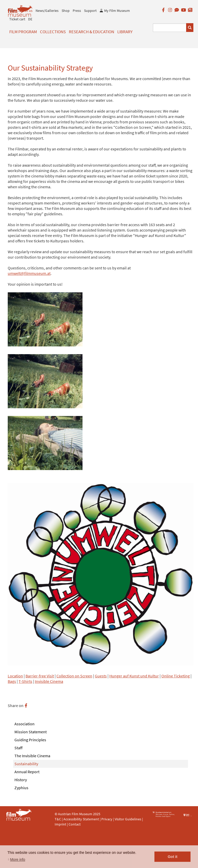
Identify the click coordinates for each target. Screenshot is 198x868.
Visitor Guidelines (128, 819)
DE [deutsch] (30, 19)
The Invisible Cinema (32, 756)
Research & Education (92, 32)
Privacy (107, 819)
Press (77, 11)
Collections (53, 32)
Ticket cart (17, 19)
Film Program (23, 32)
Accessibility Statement (82, 819)
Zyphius (21, 788)
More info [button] (18, 860)
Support (90, 11)
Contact (75, 824)
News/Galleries (47, 11)
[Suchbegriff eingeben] (170, 28)
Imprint (60, 824)
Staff (18, 748)
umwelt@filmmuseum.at (29, 273)
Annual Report (27, 772)
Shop (66, 11)
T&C (58, 819)
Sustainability (26, 764)
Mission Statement (31, 732)
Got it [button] (172, 857)
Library (125, 32)
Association (24, 724)
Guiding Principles (30, 740)
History (21, 780)
